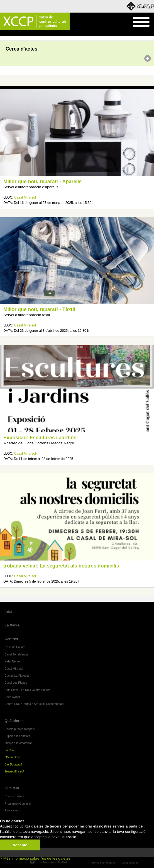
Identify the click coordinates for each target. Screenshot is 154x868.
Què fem (12, 788)
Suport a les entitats (17, 736)
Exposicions (12, 811)
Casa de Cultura (15, 647)
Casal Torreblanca (16, 654)
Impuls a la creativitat (18, 743)
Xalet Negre (12, 661)
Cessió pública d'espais (20, 729)
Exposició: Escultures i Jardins (40, 438)
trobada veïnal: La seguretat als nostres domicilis (61, 566)
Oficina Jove (13, 757)
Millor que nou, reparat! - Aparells (42, 182)
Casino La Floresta (17, 676)
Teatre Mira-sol (14, 772)
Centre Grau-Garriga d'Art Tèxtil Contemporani (35, 704)
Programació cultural (18, 804)
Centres (11, 639)
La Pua (9, 750)
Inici (3, 34)
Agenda (15, 34)
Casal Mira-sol (25, 197)
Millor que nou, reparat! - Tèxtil (39, 309)
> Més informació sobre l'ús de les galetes (35, 858)
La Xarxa (12, 625)
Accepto (20, 845)
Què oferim (14, 721)
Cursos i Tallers (14, 796)
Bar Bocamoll (13, 765)
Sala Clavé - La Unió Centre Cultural (28, 690)
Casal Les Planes (16, 683)
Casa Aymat (13, 697)
